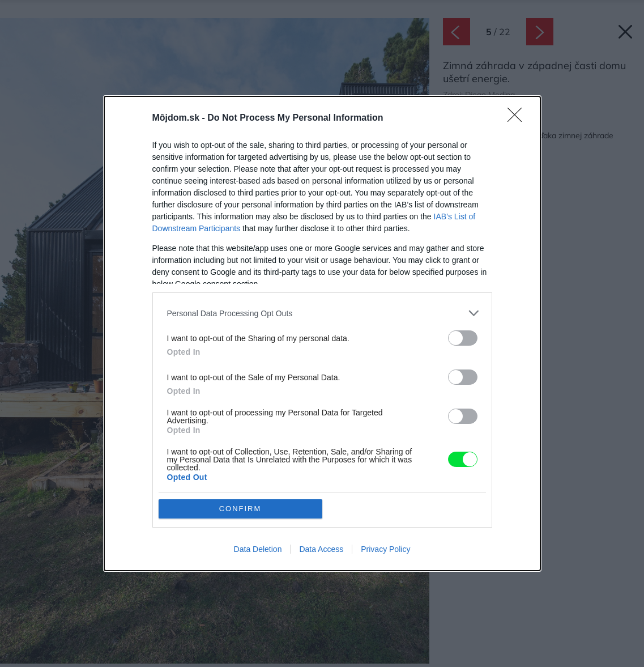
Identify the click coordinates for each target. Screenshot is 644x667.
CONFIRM (240, 509)
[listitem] (322, 313)
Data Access (321, 549)
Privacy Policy (385, 549)
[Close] (518, 118)
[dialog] (322, 333)
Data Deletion (258, 549)
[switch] (463, 338)
